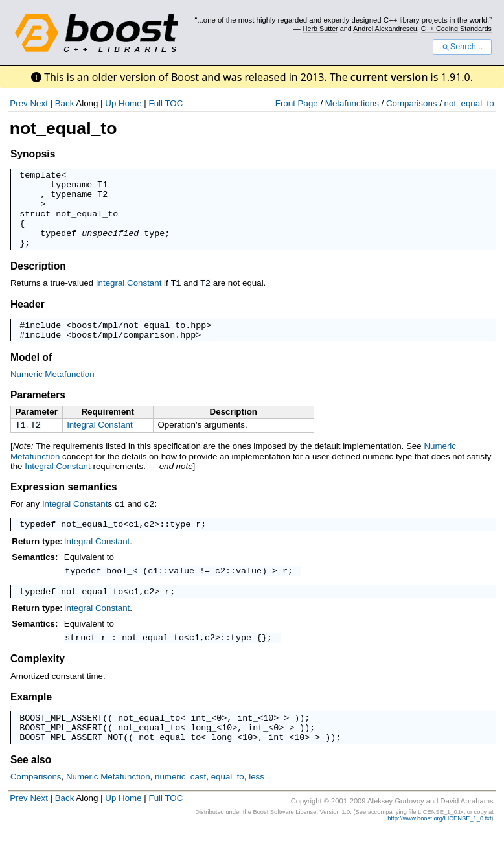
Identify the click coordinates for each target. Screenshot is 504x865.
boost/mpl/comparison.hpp (133, 353)
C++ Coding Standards (456, 29)
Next (39, 103)
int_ (201, 746)
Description (38, 282)
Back (65, 103)
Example (31, 724)
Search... (462, 47)
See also (31, 793)
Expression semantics (64, 507)
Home (130, 103)
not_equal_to (469, 103)
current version (389, 77)
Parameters (38, 414)
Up (110, 103)
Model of (31, 376)
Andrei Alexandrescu (385, 29)
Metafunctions (352, 103)
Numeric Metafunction (52, 393)
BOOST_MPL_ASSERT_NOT (71, 770)
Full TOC (166, 103)
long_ (203, 758)
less (257, 810)
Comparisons (412, 103)
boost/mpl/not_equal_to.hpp (139, 341)
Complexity (38, 686)
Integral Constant (129, 298)
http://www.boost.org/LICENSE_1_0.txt (439, 851)
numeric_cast (180, 810)
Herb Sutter (320, 29)
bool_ (119, 594)
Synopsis (33, 154)
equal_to (228, 810)
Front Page (297, 103)
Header (28, 319)
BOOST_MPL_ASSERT (61, 746)
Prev (18, 103)
